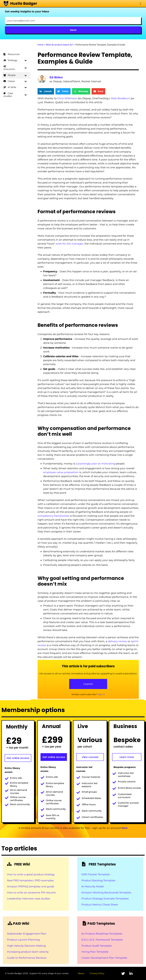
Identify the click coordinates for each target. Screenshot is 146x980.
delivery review (117, 641)
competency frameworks (53, 516)
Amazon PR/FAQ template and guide (31, 887)
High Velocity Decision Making (26, 946)
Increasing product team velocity (28, 952)
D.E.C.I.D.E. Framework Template (102, 940)
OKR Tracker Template (96, 874)
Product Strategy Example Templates (105, 899)
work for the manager (69, 244)
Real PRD (13, 880)
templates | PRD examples (37, 880)
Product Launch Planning (23, 940)
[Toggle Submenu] (26, 60)
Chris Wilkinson (67, 98)
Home (41, 45)
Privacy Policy (97, 973)
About (81, 973)
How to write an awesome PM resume (31, 893)
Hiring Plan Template (95, 952)
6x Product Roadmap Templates (102, 934)
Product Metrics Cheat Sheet (100, 905)
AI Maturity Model (93, 887)
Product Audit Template (97, 946)
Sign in (101, 694)
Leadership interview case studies (29, 899)
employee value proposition (61, 472)
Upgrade (88, 684)
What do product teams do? (59, 45)
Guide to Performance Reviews (27, 958)
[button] (140, 4)
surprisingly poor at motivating (96, 464)
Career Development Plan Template (104, 958)
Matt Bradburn (120, 98)
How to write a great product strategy (31, 874)
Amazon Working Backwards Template (106, 893)
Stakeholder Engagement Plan (27, 934)
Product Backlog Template (98, 880)
